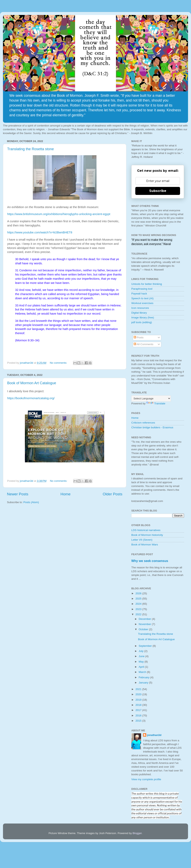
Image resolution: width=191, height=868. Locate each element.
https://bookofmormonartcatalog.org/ (31, 398)
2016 (139, 715)
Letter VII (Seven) (142, 540)
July (141, 651)
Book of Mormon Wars (145, 545)
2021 (139, 689)
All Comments (144, 344)
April (142, 667)
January (144, 683)
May (142, 662)
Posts (139, 337)
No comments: (59, 363)
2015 (139, 721)
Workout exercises (142, 303)
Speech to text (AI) (142, 298)
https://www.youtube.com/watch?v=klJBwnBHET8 (40, 232)
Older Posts (113, 494)
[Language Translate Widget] (151, 398)
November (145, 624)
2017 (139, 710)
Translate (156, 403)
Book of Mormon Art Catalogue (32, 383)
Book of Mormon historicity (147, 535)
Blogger (137, 833)
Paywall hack (139, 294)
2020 (139, 694)
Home (65, 494)
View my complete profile (146, 779)
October (144, 629)
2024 (139, 604)
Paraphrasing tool (142, 289)
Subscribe (158, 191)
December (145, 619)
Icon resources (140, 308)
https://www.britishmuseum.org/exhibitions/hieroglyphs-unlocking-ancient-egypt (59, 214)
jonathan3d (154, 735)
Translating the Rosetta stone (30, 149)
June (142, 656)
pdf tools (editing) (142, 322)
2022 (139, 614)
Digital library (139, 313)
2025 (139, 599)
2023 (139, 609)
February (144, 677)
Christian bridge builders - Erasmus (152, 427)
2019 (139, 700)
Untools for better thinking (147, 284)
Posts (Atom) (31, 502)
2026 (139, 593)
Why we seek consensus (150, 561)
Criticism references (143, 423)
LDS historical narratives (146, 530)
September (146, 646)
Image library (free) (143, 317)
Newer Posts (18, 494)
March (143, 672)
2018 (139, 705)
